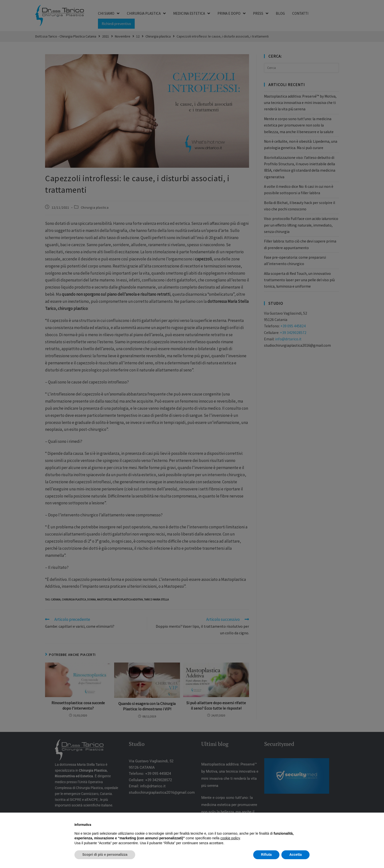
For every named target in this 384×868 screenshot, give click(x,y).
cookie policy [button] (230, 838)
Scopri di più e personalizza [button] (105, 855)
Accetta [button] (295, 855)
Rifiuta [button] (266, 855)
